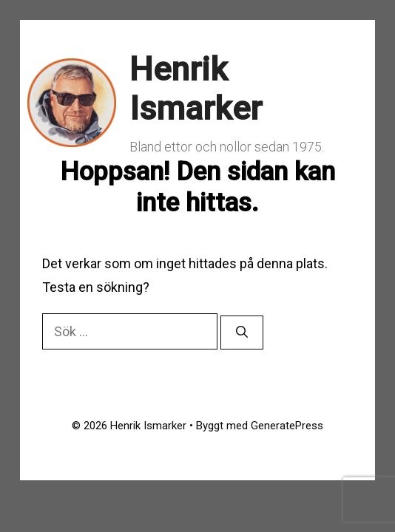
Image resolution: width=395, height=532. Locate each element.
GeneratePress (287, 426)
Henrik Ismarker (196, 89)
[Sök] (242, 332)
